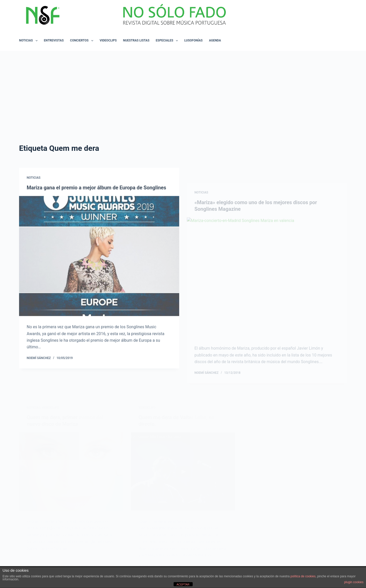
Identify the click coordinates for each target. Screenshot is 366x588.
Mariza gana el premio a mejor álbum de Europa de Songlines (96, 191)
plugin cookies (354, 582)
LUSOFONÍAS (193, 40)
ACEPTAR (183, 584)
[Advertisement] (183, 89)
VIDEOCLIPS (108, 40)
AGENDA (215, 40)
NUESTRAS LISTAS (136, 40)
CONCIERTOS (83, 41)
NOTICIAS (29, 41)
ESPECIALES (168, 41)
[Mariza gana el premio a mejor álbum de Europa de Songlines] (99, 260)
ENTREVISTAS (54, 40)
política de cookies (303, 576)
